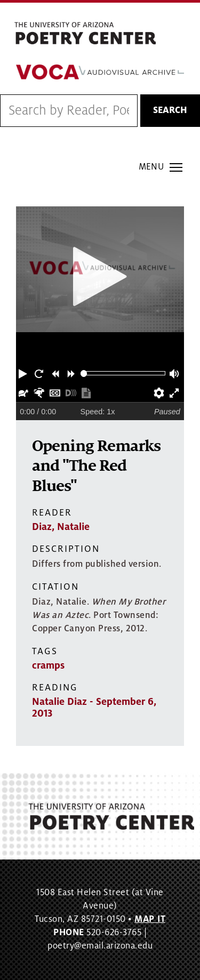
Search (170, 110)
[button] (24, 373)
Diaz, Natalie (61, 527)
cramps (48, 665)
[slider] (84, 373)
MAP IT (150, 919)
